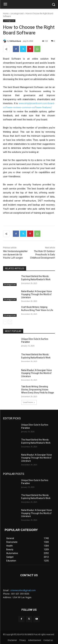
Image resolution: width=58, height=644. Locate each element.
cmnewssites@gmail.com (23, 590)
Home (6, 13)
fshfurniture (15, 41)
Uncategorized (17, 13)
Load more (29, 402)
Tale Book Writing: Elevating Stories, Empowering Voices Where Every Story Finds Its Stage (38, 390)
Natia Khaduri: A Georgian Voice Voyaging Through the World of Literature (37, 294)
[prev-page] (5, 322)
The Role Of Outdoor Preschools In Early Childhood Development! (43, 255)
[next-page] (10, 322)
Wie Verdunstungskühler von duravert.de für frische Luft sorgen (15, 255)
